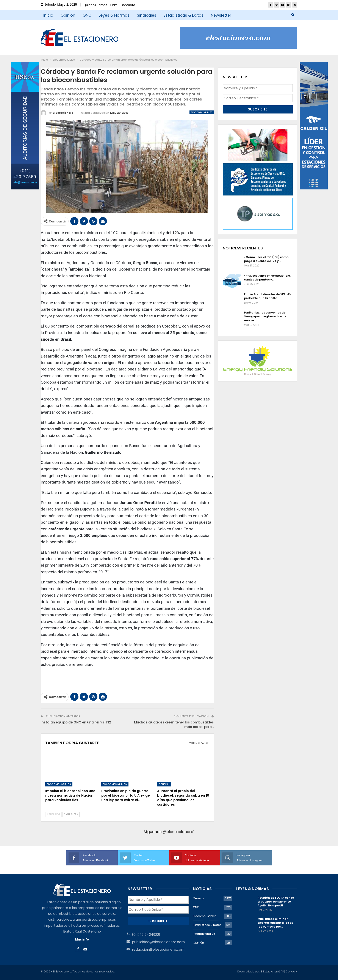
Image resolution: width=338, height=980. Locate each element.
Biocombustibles (202, 112)
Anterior (53, 814)
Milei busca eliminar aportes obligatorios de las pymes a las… (275, 923)
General (164, 784)
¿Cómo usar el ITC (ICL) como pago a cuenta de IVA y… (266, 259)
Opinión (68, 15)
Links (114, 5)
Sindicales (147, 15)
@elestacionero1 (179, 832)
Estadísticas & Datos (184, 15)
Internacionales (204, 934)
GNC (87, 15)
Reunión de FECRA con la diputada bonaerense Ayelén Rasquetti (276, 902)
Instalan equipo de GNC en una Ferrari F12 (76, 722)
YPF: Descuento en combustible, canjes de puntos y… (267, 278)
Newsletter (221, 15)
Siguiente (71, 814)
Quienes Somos (95, 5)
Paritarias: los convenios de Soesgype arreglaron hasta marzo (265, 316)
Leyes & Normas (114, 15)
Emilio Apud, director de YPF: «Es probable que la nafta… (268, 296)
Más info (82, 939)
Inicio (48, 15)
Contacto (128, 5)
